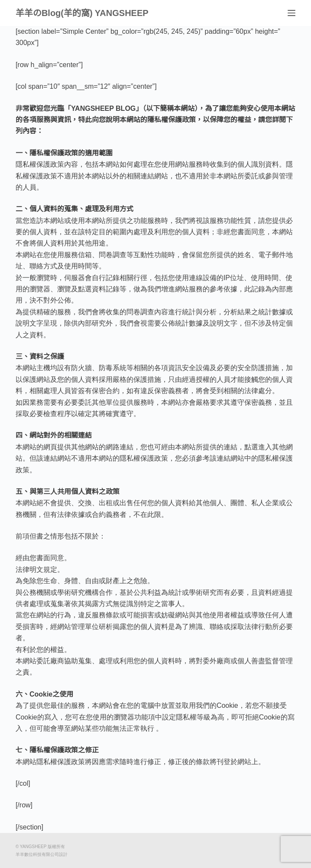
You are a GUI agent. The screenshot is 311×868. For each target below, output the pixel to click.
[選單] (292, 13)
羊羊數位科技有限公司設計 (42, 854)
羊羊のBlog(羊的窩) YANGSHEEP (82, 13)
